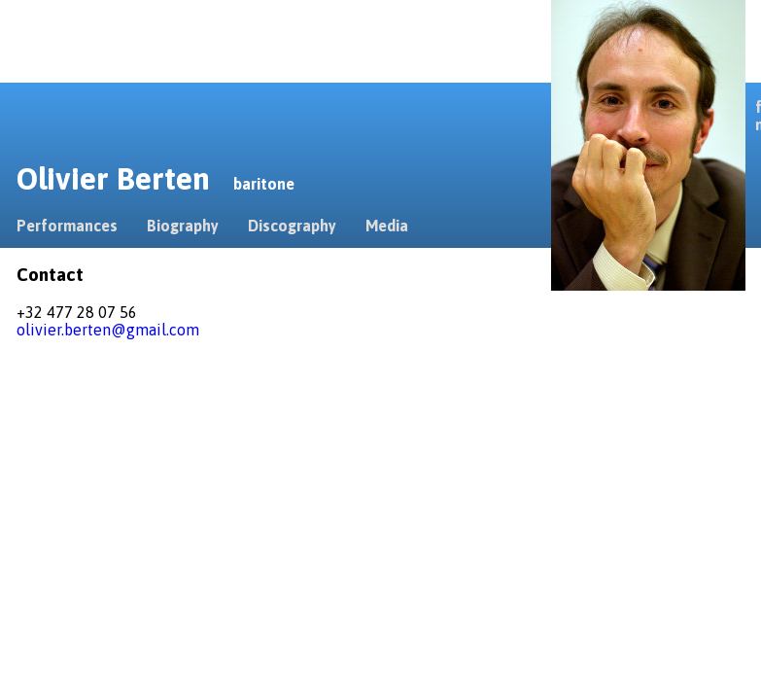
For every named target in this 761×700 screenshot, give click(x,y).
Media (387, 226)
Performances (67, 226)
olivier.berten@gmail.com (108, 330)
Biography (183, 226)
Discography (292, 226)
